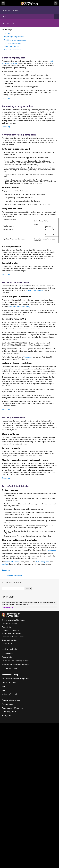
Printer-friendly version (14, 576)
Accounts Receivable (13, 562)
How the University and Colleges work (16, 679)
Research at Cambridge (11, 700)
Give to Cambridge (9, 683)
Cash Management (42, 562)
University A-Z (7, 644)
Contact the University (10, 624)
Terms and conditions (10, 640)
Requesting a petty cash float (14, 37)
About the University (10, 675)
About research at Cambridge (13, 708)
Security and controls (11, 47)
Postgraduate (7, 657)
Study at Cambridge (10, 649)
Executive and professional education (15, 665)
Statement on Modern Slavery (13, 637)
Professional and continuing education (16, 661)
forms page (52, 550)
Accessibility (6, 627)
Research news (8, 704)
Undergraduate (7, 653)
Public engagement (9, 712)
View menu (3, 3)
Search (56, 3)
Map (4, 690)
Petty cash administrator (12, 50)
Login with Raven (7, 607)
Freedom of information (10, 630)
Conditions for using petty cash (15, 40)
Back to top (6, 98)
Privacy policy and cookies (12, 634)
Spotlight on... (7, 716)
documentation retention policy (19, 307)
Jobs (4, 686)
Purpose (7, 33)
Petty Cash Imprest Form (34, 290)
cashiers (5, 564)
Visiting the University (10, 694)
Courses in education (10, 668)
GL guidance (28, 357)
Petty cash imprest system (13, 43)
